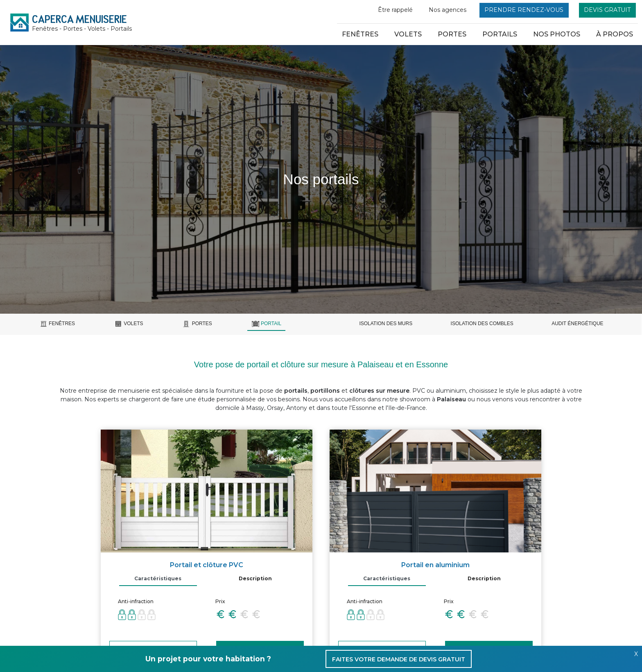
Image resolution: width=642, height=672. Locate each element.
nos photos (557, 34)
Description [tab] (255, 578)
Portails (500, 34)
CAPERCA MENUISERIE (82, 23)
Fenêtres (360, 34)
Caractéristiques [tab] (158, 578)
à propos (615, 34)
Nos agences (448, 10)
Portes (452, 34)
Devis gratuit (607, 10)
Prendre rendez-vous (524, 10)
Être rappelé (395, 10)
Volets (408, 34)
